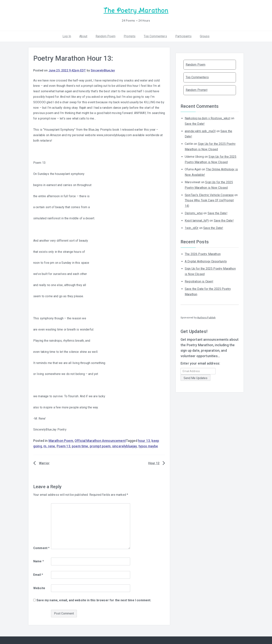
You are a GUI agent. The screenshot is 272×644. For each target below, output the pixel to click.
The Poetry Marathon (136, 10)
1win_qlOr (192, 228)
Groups (205, 36)
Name (39, 561)
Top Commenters (155, 36)
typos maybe (148, 446)
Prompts (130, 36)
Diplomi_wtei (194, 213)
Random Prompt (197, 90)
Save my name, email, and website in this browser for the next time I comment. (94, 600)
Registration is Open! (199, 281)
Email (38, 575)
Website (39, 588)
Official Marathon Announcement (100, 441)
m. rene (49, 446)
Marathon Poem (61, 441)
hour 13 (144, 441)
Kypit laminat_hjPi (197, 220)
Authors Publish (206, 317)
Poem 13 (63, 446)
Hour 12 (154, 463)
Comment (41, 548)
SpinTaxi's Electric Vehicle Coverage (209, 195)
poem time (80, 446)
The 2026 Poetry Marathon (203, 254)
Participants (183, 36)
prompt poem (100, 446)
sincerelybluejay (125, 446)
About (83, 36)
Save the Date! (195, 124)
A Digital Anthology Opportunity (206, 261)
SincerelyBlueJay (103, 70)
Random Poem (105, 36)
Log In (67, 36)
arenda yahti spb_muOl (200, 131)
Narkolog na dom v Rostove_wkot (207, 118)
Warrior (44, 463)
